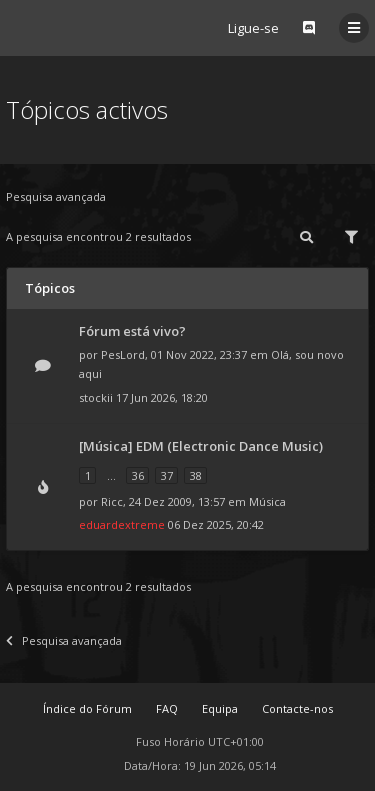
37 (167, 475)
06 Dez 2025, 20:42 (216, 524)
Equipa (220, 708)
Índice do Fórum (87, 708)
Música (267, 501)
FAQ (167, 708)
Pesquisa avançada (56, 196)
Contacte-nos (297, 708)
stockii (96, 397)
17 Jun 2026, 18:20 (162, 397)
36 (138, 475)
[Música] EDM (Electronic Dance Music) (201, 446)
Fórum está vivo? (132, 331)
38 (196, 475)
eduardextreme (122, 524)
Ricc (112, 501)
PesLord (123, 354)
